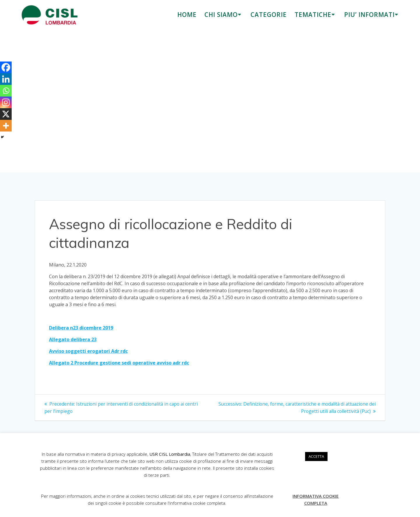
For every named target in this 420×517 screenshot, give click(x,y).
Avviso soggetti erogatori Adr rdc (88, 351)
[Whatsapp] (6, 91)
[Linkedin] (6, 79)
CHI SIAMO (221, 15)
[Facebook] (6, 67)
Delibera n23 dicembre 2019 (81, 328)
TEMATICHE (313, 15)
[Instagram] (6, 102)
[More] (6, 126)
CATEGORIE (269, 15)
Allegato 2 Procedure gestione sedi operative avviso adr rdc (119, 363)
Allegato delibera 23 (73, 339)
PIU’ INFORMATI (369, 15)
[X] (6, 114)
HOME (187, 15)
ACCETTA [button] (316, 456)
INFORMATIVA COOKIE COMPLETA (316, 500)
